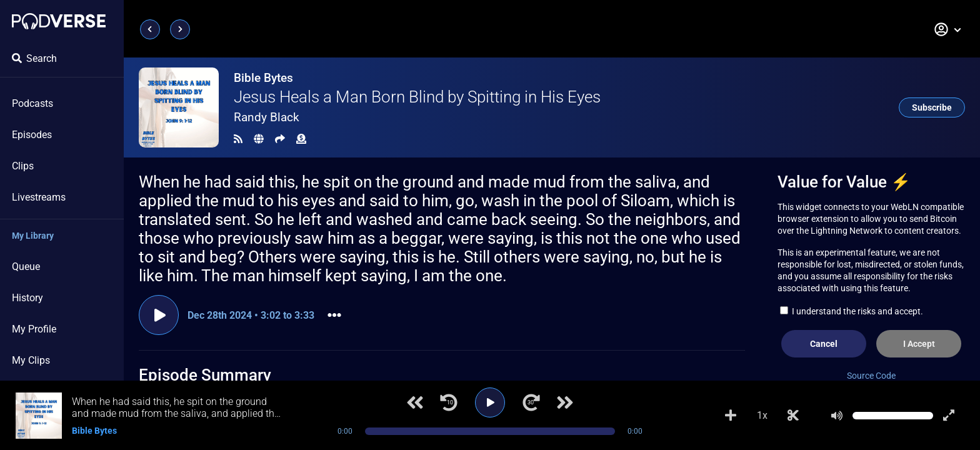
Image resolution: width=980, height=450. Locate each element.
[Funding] (301, 139)
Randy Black (267, 117)
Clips (23, 166)
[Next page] (180, 29)
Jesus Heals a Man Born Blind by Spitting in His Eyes (417, 97)
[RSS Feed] (238, 139)
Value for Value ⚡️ (844, 182)
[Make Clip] (793, 416)
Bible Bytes (263, 78)
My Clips (31, 360)
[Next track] (565, 402)
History (27, 298)
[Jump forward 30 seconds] (531, 402)
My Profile (34, 329)
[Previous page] (150, 29)
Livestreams (39, 197)
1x (762, 415)
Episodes (32, 135)
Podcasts (32, 103)
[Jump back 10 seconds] (449, 402)
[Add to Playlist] (731, 416)
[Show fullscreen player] (949, 416)
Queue (26, 267)
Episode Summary (205, 375)
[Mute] (837, 416)
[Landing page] (59, 21)
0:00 (345, 431)
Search (34, 58)
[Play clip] (159, 315)
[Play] (490, 402)
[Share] (280, 139)
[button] (948, 29)
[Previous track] (415, 402)
